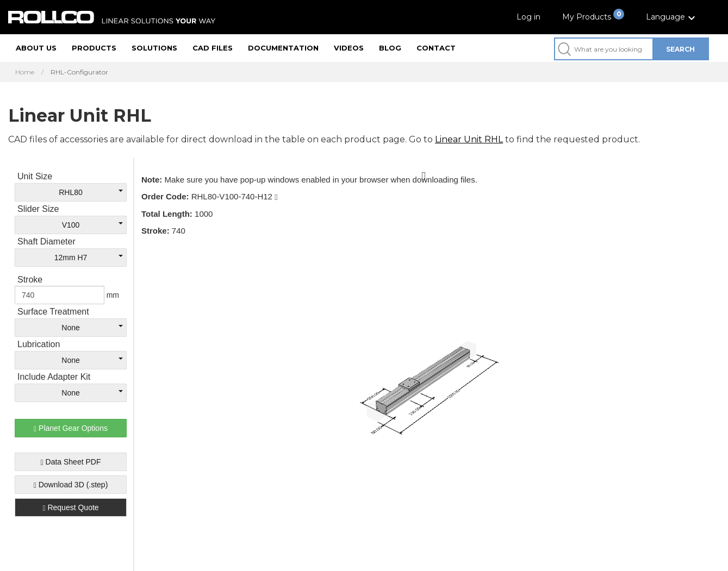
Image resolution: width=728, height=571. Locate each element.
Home (25, 72)
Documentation (283, 48)
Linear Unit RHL (469, 139)
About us (36, 48)
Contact (436, 48)
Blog (390, 48)
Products (94, 48)
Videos (349, 48)
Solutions (154, 48)
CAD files (213, 48)
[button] (672, 17)
